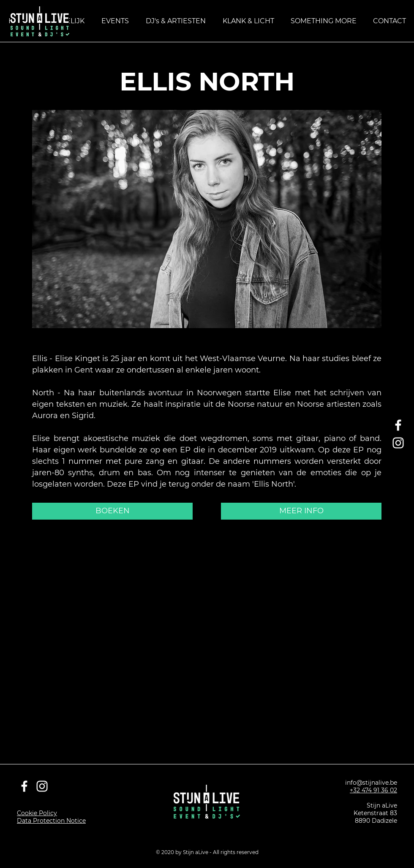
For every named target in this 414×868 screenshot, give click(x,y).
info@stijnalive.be (371, 783)
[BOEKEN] (112, 511)
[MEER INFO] (301, 511)
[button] (323, 21)
